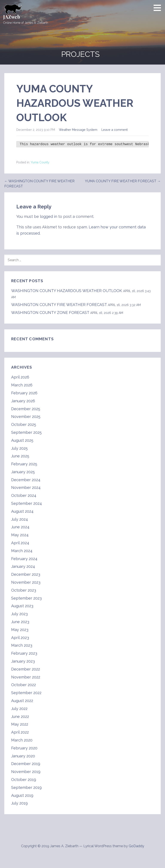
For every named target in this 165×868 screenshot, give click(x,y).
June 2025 (20, 456)
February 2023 (24, 653)
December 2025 (26, 409)
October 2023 (24, 590)
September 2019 (26, 787)
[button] (159, 8)
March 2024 (22, 551)
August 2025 (22, 440)
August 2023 (22, 606)
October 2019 (24, 780)
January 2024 (23, 566)
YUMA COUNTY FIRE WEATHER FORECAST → (123, 181)
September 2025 (26, 432)
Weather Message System (78, 130)
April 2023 (20, 638)
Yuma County (40, 162)
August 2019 (22, 795)
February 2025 (24, 464)
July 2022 (19, 709)
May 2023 (20, 630)
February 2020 (24, 748)
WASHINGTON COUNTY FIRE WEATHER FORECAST (59, 305)
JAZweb (12, 17)
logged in (49, 216)
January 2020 (23, 756)
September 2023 (26, 598)
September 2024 (27, 503)
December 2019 (26, 764)
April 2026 (20, 377)
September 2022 (26, 693)
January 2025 (23, 472)
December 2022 (26, 669)
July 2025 (19, 448)
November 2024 (26, 487)
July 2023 (19, 614)
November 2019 (26, 772)
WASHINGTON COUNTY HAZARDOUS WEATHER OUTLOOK (67, 291)
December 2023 (26, 574)
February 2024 (24, 559)
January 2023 (23, 661)
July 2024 (20, 519)
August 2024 (22, 511)
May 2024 (20, 535)
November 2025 (26, 417)
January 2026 (23, 401)
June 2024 (20, 527)
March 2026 (22, 385)
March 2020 (22, 740)
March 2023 (22, 645)
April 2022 (20, 732)
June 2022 (20, 717)
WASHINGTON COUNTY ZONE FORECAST (50, 313)
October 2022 (24, 685)
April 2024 (20, 543)
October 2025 (24, 424)
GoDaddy (136, 846)
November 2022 (26, 677)
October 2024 (24, 495)
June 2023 (20, 622)
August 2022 (22, 701)
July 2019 (19, 803)
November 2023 (26, 582)
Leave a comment (115, 130)
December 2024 (26, 480)
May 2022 (20, 724)
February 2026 (24, 393)
